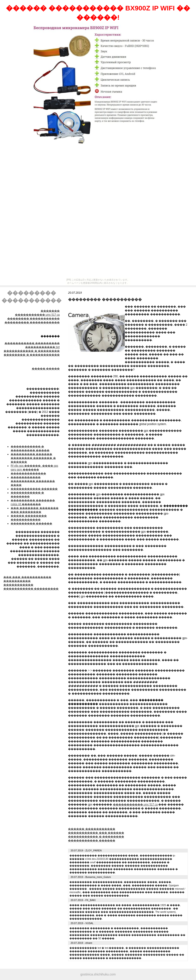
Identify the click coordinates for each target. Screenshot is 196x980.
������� (50, 311)
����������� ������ (34, 489)
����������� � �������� (32, 351)
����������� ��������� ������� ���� (33, 481)
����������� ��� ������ (96, 833)
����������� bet (42, 347)
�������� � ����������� (32, 355)
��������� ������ (31, 524)
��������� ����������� (32, 322)
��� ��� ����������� (27, 577)
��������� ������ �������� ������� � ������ (33, 458)
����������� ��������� (32, 343)
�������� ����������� (33, 319)
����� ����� (46, 369)
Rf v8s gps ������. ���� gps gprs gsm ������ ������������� (34, 470)
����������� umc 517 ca (37, 315)
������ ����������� (92, 829)
